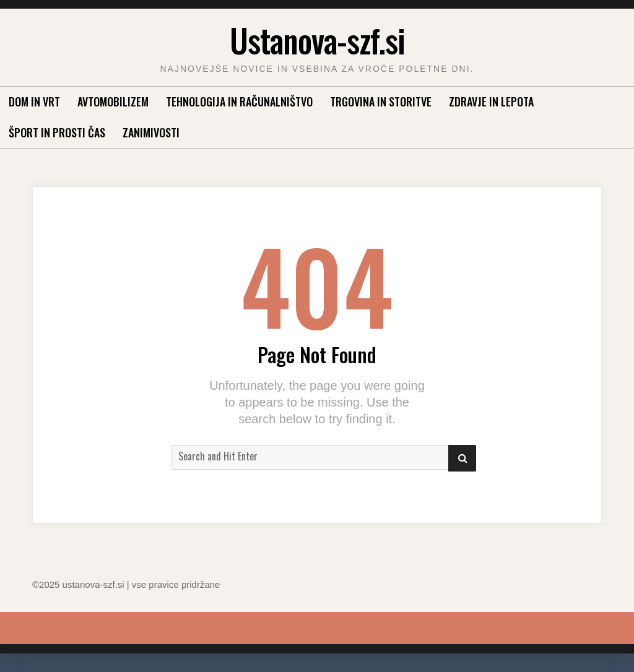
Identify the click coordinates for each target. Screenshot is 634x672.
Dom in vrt (34, 101)
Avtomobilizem (113, 101)
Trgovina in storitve (381, 101)
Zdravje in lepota (491, 101)
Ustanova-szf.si (317, 40)
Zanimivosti (151, 132)
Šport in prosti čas (57, 132)
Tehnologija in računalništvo (239, 101)
